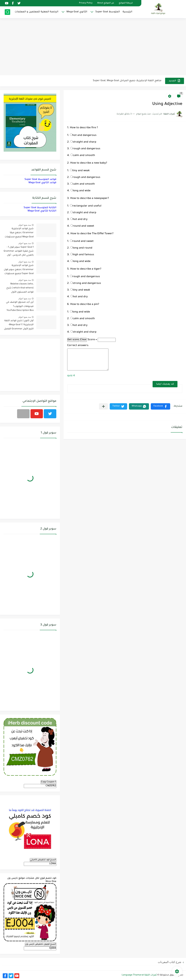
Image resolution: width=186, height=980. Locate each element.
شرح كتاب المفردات (170, 962)
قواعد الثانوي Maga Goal (42, 183)
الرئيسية (127, 12)
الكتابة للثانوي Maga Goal (42, 211)
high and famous (82, 255)
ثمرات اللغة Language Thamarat (139, 975)
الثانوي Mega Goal (77, 12)
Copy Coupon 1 (48, 782)
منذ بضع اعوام (25, 225)
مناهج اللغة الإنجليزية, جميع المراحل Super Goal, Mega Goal (127, 81)
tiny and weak (80, 171)
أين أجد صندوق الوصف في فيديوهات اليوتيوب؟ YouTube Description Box (20, 306)
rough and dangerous (85, 149)
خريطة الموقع (126, 3)
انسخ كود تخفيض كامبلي (43, 860)
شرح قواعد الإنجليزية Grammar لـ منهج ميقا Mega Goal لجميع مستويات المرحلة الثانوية (19, 233)
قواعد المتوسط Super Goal (40, 179)
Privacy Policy (86, 3)
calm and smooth (83, 156)
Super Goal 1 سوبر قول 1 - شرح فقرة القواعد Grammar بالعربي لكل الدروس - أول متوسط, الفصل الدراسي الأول (19, 252)
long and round (81, 248)
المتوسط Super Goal (108, 12)
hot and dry (79, 220)
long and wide (80, 191)
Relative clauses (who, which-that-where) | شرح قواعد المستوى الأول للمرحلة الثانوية (20, 289)
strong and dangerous (86, 283)
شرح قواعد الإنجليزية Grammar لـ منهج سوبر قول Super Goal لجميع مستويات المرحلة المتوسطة (19, 270)
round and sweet (82, 226)
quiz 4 (71, 376)
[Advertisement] (93, 47)
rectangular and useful (86, 206)
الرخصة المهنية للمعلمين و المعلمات (37, 12)
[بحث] (7, 12)
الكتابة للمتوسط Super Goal (40, 208)
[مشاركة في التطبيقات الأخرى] (103, 406)
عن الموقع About (106, 3)
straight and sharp (83, 142)
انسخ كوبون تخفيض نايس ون (41, 944)
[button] (160, 406)
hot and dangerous (83, 135)
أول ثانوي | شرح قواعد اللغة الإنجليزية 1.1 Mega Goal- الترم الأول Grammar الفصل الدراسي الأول (19, 325)
